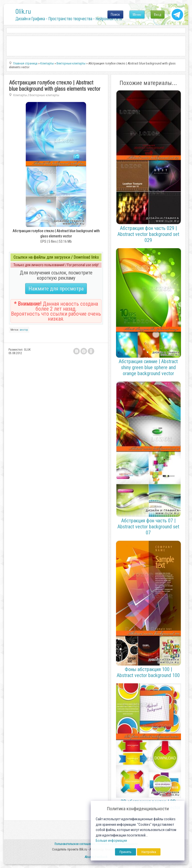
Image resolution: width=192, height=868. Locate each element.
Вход (158, 14)
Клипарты (20, 95)
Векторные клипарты (44, 95)
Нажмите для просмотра (56, 289)
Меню (137, 14)
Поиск (115, 14)
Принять (125, 852)
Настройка (149, 852)
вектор (24, 330)
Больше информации (111, 841)
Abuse (89, 857)
